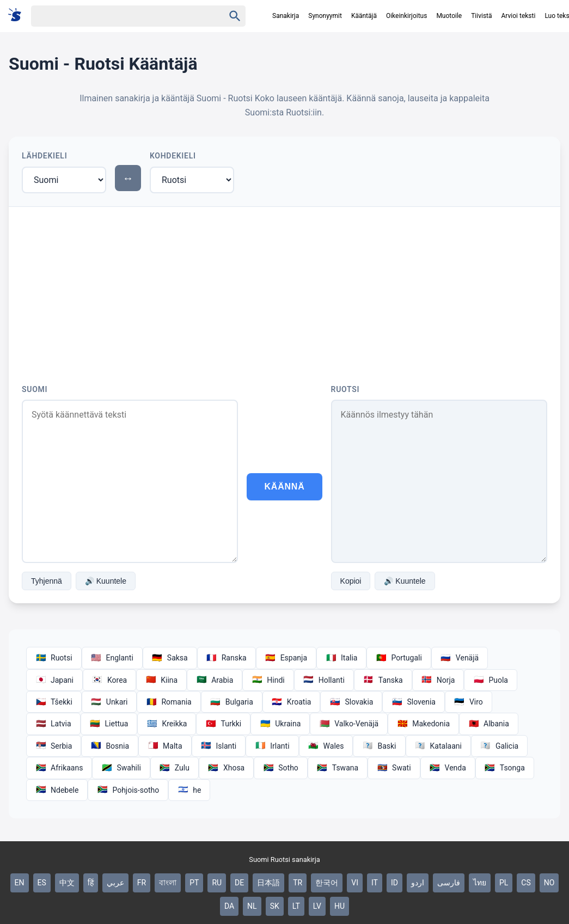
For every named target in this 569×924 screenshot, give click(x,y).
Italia (341, 658)
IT (375, 883)
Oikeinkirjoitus (406, 16)
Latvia (53, 724)
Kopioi (351, 581)
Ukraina (280, 724)
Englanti (112, 658)
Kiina (161, 680)
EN (20, 883)
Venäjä (460, 658)
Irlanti (272, 746)
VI (355, 883)
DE (239, 883)
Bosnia (110, 746)
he (189, 790)
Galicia (499, 746)
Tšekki (54, 702)
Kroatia (292, 702)
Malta (165, 746)
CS (526, 883)
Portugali (399, 658)
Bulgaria (232, 702)
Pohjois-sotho (128, 790)
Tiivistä (481, 16)
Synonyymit (325, 16)
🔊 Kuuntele (106, 581)
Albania (489, 724)
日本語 (268, 883)
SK (275, 906)
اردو (418, 883)
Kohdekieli (173, 156)
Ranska (227, 658)
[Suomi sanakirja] (18, 16)
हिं (91, 883)
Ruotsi (345, 389)
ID (394, 883)
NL (252, 906)
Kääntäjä (364, 16)
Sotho (281, 768)
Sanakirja (286, 16)
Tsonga (505, 768)
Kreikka (167, 724)
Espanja (286, 658)
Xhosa (226, 768)
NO (549, 883)
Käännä (284, 487)
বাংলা (168, 883)
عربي (115, 883)
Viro (469, 702)
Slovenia (413, 702)
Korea (109, 680)
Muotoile (449, 16)
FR (142, 883)
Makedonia (423, 724)
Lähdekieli (44, 156)
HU (339, 906)
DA (229, 906)
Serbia (54, 746)
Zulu (175, 768)
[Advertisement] (284, 289)
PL (504, 883)
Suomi (35, 389)
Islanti (219, 746)
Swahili (121, 768)
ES (42, 883)
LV (317, 906)
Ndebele (57, 790)
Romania (169, 702)
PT (194, 883)
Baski (379, 746)
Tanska (383, 680)
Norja (438, 680)
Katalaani (438, 746)
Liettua (109, 724)
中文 (67, 883)
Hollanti (324, 680)
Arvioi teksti (519, 16)
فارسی (449, 883)
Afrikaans (59, 768)
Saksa (170, 658)
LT (296, 906)
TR (298, 883)
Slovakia (351, 702)
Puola (491, 680)
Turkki (223, 724)
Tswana (338, 768)
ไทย (480, 883)
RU (217, 883)
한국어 (327, 883)
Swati (394, 768)
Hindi (268, 680)
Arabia (215, 680)
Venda (448, 768)
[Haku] (118, 16)
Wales (326, 746)
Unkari (109, 702)
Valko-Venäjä (349, 724)
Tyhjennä (47, 581)
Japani (54, 680)
